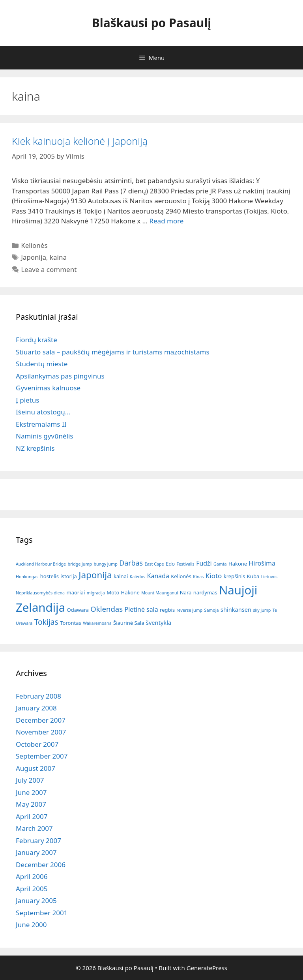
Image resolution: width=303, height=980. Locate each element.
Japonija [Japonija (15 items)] (95, 575)
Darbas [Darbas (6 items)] (131, 563)
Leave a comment (49, 269)
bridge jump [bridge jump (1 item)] (80, 564)
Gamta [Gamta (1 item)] (220, 564)
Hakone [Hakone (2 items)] (238, 564)
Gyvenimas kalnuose (48, 388)
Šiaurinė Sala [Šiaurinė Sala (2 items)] (129, 623)
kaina (58, 257)
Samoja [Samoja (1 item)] (212, 610)
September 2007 (42, 756)
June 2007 (31, 792)
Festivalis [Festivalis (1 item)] (185, 564)
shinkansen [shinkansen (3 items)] (236, 609)
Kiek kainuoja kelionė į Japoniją (80, 141)
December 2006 (41, 865)
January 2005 (36, 900)
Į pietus (27, 400)
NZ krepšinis (35, 448)
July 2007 (30, 780)
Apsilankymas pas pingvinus (60, 376)
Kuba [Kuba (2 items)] (253, 576)
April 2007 (32, 816)
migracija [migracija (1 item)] (96, 593)
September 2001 (42, 913)
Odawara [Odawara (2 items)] (78, 610)
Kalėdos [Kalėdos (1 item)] (137, 577)
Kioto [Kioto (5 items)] (214, 576)
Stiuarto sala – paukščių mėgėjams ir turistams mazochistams (113, 352)
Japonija (34, 257)
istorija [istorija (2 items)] (69, 576)
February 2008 (38, 696)
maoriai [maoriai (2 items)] (76, 592)
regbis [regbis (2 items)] (167, 610)
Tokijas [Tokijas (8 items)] (46, 622)
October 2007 (37, 744)
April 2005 (32, 889)
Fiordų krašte (36, 340)
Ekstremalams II (41, 424)
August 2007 (36, 768)
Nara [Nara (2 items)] (186, 592)
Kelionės (34, 245)
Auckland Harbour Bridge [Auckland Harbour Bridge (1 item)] (41, 564)
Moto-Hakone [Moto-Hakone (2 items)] (123, 592)
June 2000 (31, 925)
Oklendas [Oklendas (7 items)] (107, 609)
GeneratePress (207, 968)
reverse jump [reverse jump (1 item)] (190, 610)
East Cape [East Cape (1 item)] (154, 564)
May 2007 (31, 804)
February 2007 (38, 840)
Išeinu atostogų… (43, 412)
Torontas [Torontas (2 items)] (70, 623)
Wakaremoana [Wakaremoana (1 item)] (97, 623)
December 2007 (41, 720)
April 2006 (32, 876)
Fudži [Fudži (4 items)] (204, 563)
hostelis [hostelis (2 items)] (50, 576)
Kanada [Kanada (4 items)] (158, 576)
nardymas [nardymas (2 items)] (205, 592)
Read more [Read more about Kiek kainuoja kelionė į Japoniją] (166, 221)
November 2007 (41, 732)
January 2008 (36, 708)
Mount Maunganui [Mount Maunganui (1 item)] (160, 593)
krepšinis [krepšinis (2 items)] (235, 576)
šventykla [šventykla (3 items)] (159, 622)
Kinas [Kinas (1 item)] (198, 577)
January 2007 (36, 852)
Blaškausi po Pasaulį (151, 23)
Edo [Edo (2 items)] (170, 564)
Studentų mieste (42, 364)
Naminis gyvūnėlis (44, 436)
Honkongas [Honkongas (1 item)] (27, 577)
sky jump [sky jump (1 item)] (262, 610)
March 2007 (34, 828)
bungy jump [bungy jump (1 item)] (105, 564)
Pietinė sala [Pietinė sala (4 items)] (141, 609)
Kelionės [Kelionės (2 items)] (181, 576)
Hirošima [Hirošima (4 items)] (262, 563)
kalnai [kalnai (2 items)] (121, 576)
